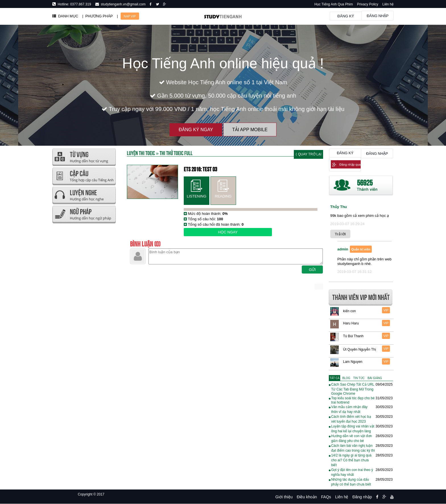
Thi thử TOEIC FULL (176, 153)
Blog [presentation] (346, 378)
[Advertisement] (84, 310)
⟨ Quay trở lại (308, 154)
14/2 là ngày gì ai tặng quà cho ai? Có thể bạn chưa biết (351, 460)
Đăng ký (346, 16)
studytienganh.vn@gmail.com (122, 4)
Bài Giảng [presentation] (375, 378)
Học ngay (228, 232)
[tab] (334, 378)
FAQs (326, 497)
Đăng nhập (378, 16)
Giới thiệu (284, 497)
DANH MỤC (65, 16)
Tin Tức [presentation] (359, 378)
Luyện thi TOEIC (141, 153)
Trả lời (340, 234)
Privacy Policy (368, 4)
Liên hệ (388, 4)
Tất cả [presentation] (334, 378)
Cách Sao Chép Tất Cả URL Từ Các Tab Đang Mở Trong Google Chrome (353, 389)
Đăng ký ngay (196, 130)
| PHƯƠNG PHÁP (97, 16)
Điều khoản (307, 497)
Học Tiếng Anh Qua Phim (334, 4)
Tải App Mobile (250, 130)
